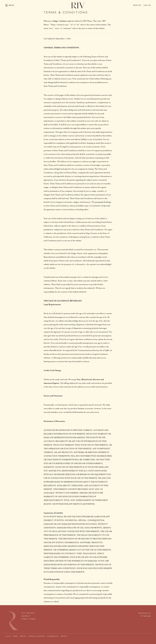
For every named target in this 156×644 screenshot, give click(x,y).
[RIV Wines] (12, 621)
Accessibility (53, 636)
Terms (15, 636)
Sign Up (137, 5)
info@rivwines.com (144, 613)
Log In (147, 5)
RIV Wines (78, 5)
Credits (64, 636)
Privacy (23, 636)
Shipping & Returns (37, 636)
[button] (10, 5)
